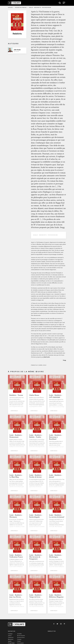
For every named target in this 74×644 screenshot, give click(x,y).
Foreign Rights (11, 643)
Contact (19, 641)
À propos (19, 639)
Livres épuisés (20, 643)
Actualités (19, 634)
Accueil (10, 8)
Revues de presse (21, 8)
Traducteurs (11, 637)
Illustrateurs (11, 639)
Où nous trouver (21, 637)
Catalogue (10, 634)
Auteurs (10, 636)
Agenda (10, 641)
